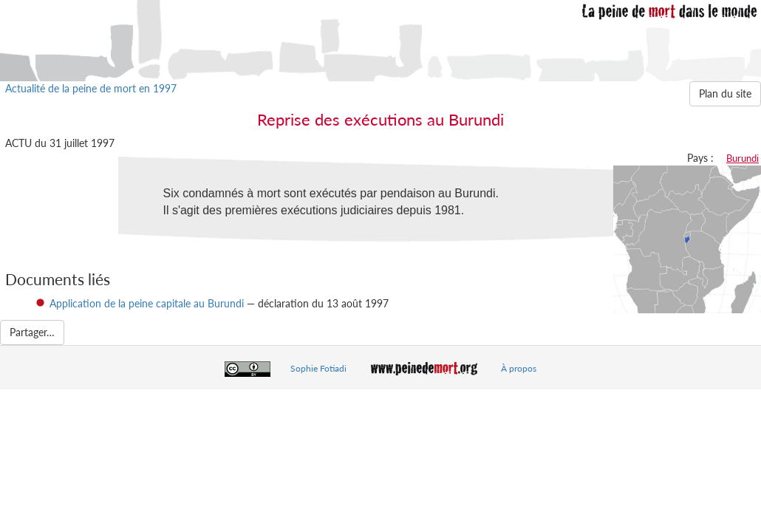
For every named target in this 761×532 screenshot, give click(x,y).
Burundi (743, 158)
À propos (519, 368)
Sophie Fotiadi (318, 368)
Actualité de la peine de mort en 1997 (91, 88)
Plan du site (725, 93)
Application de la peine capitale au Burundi (147, 303)
